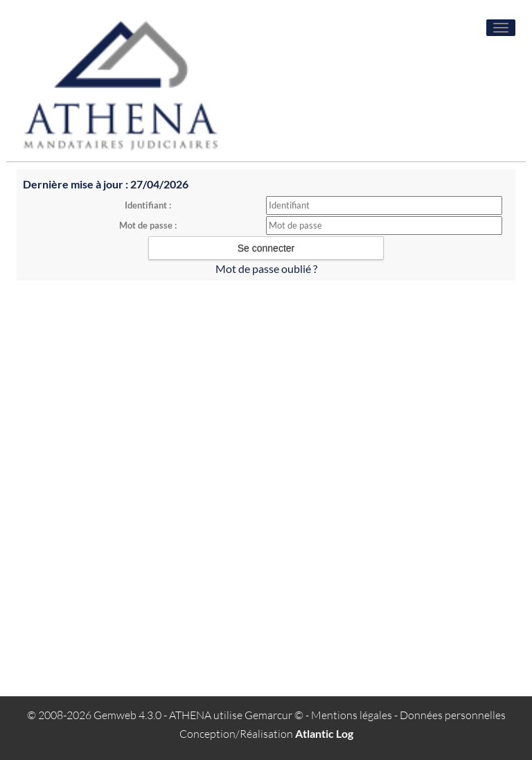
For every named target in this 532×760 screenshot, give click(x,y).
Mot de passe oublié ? (266, 268)
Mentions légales (352, 715)
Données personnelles (453, 715)
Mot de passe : (148, 225)
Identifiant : (148, 205)
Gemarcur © (274, 715)
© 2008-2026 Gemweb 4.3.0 (94, 715)
